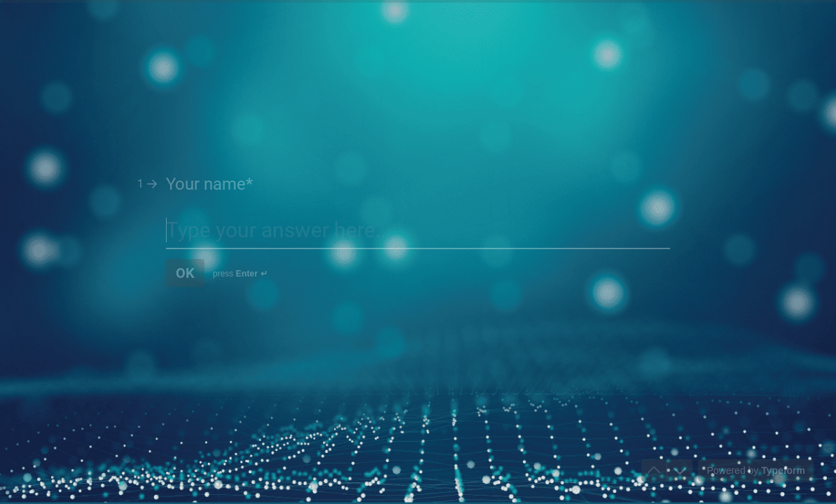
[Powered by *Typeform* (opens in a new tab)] (756, 470)
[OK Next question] (185, 273)
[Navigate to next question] (680, 470)
